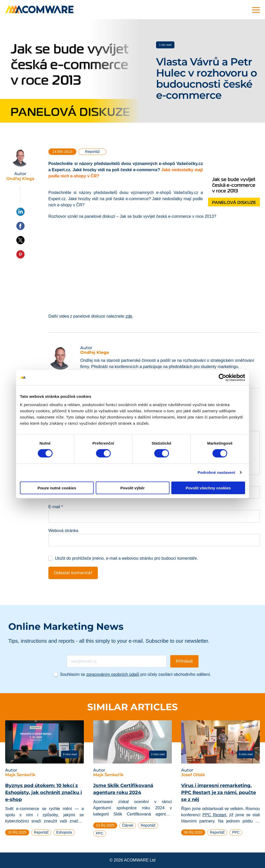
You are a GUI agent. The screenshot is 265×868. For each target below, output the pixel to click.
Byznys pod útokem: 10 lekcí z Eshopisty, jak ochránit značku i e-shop (43, 792)
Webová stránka (63, 531)
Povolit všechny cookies (208, 488)
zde (129, 316)
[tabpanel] (45, 780)
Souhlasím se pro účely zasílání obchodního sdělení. (135, 674)
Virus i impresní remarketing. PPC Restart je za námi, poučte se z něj (219, 792)
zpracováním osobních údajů (113, 674)
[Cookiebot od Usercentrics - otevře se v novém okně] (222, 378)
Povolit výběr (132, 488)
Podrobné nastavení (216, 472)
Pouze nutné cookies (57, 488)
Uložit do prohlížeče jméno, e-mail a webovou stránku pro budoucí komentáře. (126, 558)
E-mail (56, 507)
